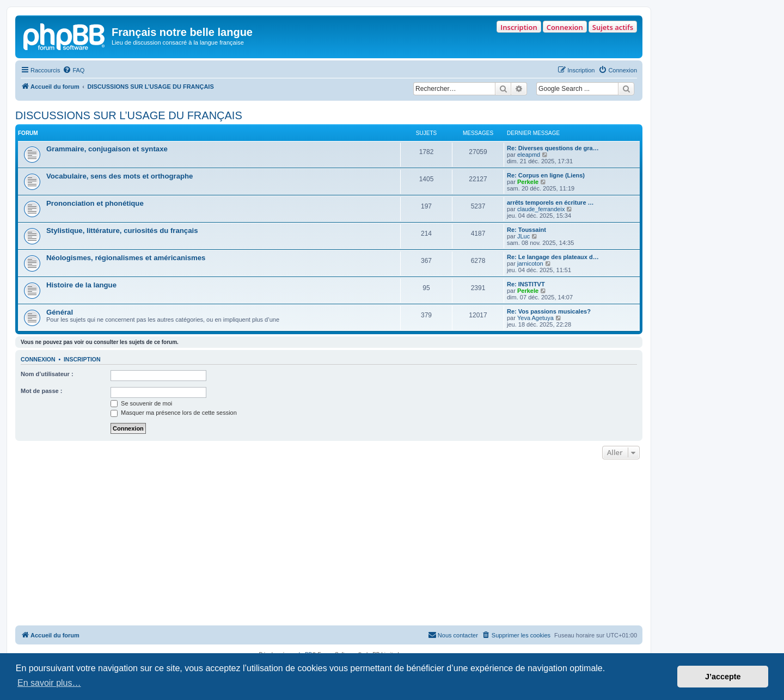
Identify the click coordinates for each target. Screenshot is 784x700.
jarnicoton (530, 263)
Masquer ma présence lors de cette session (174, 413)
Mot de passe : (41, 391)
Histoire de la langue (81, 285)
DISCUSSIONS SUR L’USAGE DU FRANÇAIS (129, 115)
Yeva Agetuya (535, 318)
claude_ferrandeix (541, 209)
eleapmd (529, 155)
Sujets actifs (613, 27)
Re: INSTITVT (526, 284)
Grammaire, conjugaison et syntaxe (107, 149)
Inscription (519, 27)
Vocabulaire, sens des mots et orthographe (120, 176)
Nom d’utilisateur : (47, 374)
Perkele (528, 182)
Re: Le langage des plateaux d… (553, 257)
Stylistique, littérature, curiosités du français (122, 231)
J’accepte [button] (723, 677)
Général (60, 312)
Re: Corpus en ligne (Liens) (546, 175)
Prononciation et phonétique (95, 203)
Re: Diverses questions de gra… (553, 148)
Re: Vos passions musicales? (549, 311)
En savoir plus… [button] (49, 683)
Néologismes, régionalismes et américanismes (126, 258)
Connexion (565, 27)
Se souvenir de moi (141, 403)
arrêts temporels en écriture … (550, 202)
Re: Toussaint (526, 230)
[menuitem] (73, 70)
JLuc (523, 236)
